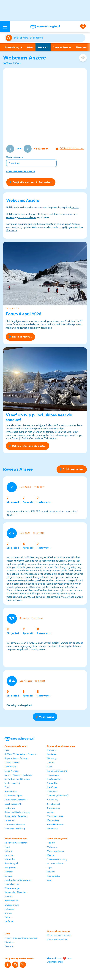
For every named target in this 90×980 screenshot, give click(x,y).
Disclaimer (10, 942)
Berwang (52, 758)
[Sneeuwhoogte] (45, 27)
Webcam (43, 47)
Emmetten (52, 829)
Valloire (8, 851)
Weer (30, 47)
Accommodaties (55, 863)
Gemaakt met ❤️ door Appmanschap (60, 960)
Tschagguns (53, 775)
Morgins (9, 872)
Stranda (8, 876)
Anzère (75, 208)
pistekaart (54, 214)
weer (45, 214)
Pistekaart (82, 47)
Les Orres (52, 787)
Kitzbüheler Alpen (13, 796)
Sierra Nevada (11, 771)
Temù (7, 847)
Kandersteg (10, 767)
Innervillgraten (12, 884)
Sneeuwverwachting (57, 859)
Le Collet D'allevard (57, 771)
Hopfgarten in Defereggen (18, 880)
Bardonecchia (11, 901)
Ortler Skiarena (12, 763)
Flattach (51, 750)
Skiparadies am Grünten (16, 758)
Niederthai (10, 859)
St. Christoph (54, 804)
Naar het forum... (20, 337)
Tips (49, 868)
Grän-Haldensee (55, 825)
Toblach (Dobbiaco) (58, 796)
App (49, 880)
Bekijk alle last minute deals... (27, 446)
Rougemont (10, 868)
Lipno (7, 750)
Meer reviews (45, 717)
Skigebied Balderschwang (17, 812)
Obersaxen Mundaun (15, 825)
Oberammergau (12, 888)
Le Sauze (9, 921)
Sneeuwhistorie (62, 47)
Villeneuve (52, 792)
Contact (9, 946)
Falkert (8, 917)
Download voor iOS (57, 940)
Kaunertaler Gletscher (15, 800)
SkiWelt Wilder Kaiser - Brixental (20, 754)
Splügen (9, 897)
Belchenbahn (11, 792)
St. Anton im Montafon (16, 843)
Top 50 (51, 843)
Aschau (51, 812)
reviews (10, 217)
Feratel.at (12, 231)
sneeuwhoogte (29, 214)
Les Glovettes (54, 779)
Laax (49, 767)
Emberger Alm (12, 905)
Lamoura (9, 855)
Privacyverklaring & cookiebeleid (21, 938)
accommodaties (27, 217)
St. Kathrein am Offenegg (17, 779)
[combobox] (49, 38)
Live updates (54, 876)
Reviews (51, 872)
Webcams (52, 847)
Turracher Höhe (55, 816)
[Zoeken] (49, 38)
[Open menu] (5, 27)
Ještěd (51, 763)
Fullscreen (41, 149)
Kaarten (51, 855)
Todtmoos (10, 808)
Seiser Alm (52, 783)
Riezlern (8, 913)
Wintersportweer (56, 851)
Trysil (7, 787)
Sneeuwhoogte (13, 47)
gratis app (27, 224)
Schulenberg (53, 808)
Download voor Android (59, 935)
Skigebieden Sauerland (16, 816)
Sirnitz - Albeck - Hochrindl (18, 775)
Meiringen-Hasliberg (15, 829)
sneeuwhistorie (69, 214)
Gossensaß (52, 800)
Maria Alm (52, 754)
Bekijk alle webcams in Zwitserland (31, 182)
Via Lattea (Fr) (12, 783)
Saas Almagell (11, 863)
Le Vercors (10, 820)
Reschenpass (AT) (13, 804)
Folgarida (9, 909)
